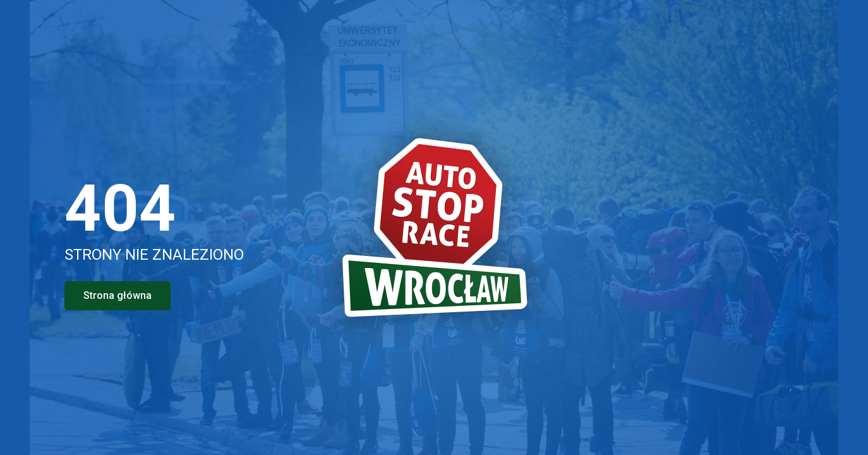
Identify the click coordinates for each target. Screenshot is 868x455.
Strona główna (118, 295)
